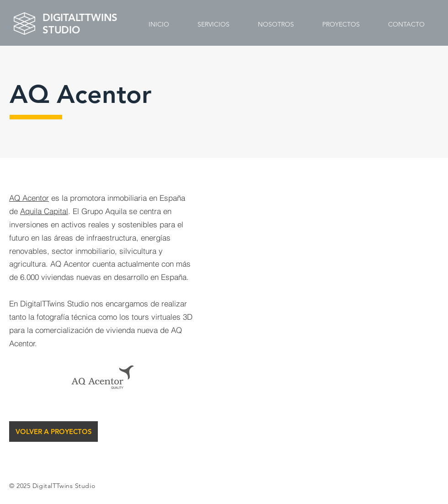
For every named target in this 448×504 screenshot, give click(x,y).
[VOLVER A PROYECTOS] (53, 432)
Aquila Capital (44, 211)
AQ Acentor (29, 198)
